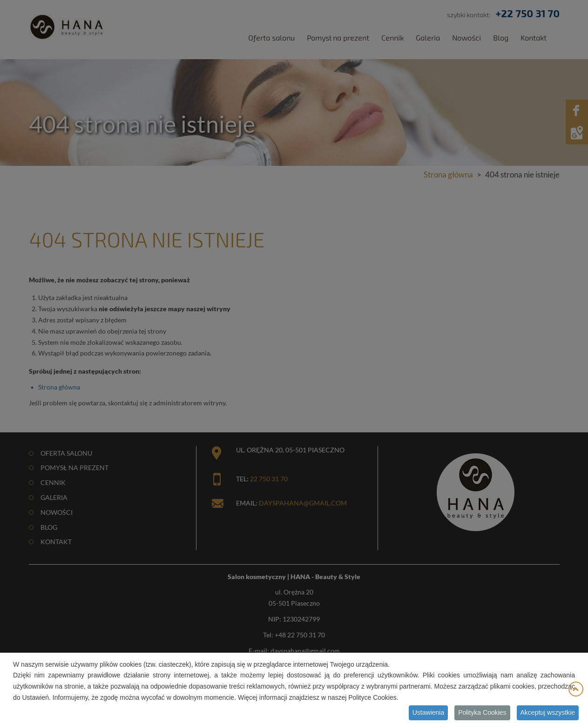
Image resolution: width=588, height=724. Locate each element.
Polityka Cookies (482, 713)
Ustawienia (428, 713)
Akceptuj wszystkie (548, 713)
